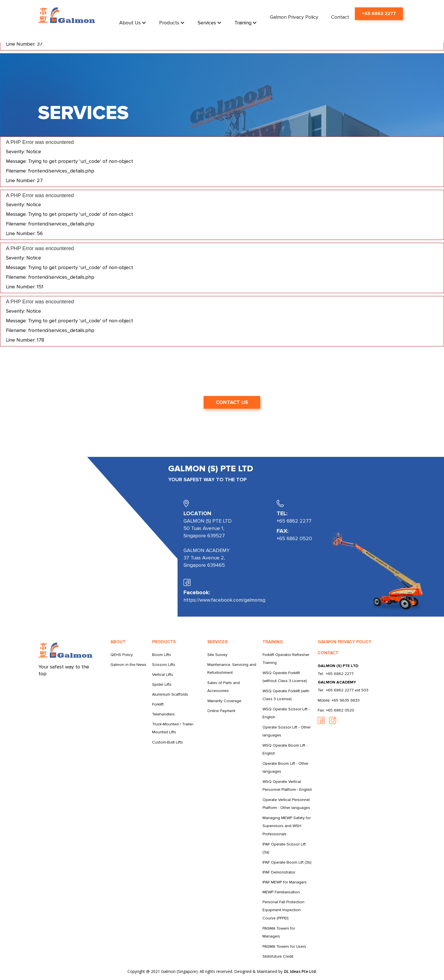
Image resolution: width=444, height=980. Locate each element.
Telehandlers (163, 714)
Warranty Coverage (224, 701)
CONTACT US (232, 402)
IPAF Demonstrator (279, 872)
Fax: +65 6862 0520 (336, 710)
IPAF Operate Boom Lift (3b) (287, 862)
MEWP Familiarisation (281, 892)
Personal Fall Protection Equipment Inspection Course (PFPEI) (283, 910)
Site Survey (217, 655)
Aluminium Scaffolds (170, 694)
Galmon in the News (128, 665)
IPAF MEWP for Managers (285, 882)
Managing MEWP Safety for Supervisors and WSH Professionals (287, 826)
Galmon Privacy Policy (294, 17)
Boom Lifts (162, 655)
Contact (340, 17)
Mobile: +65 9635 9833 (339, 700)
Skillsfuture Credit (278, 956)
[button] (133, 23)
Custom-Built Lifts (167, 742)
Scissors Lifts (164, 665)
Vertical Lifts (163, 675)
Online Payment (221, 711)
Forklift (158, 704)
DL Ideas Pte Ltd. (300, 971)
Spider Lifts (162, 684)
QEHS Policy (122, 655)
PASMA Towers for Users (284, 946)
